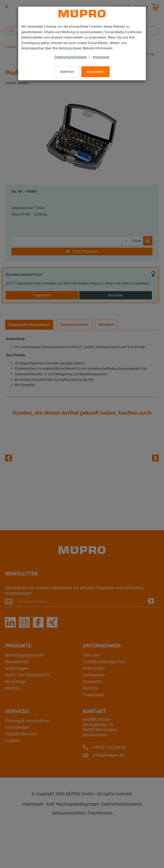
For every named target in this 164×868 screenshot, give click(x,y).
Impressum (101, 57)
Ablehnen (67, 72)
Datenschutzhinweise (71, 57)
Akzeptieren (95, 72)
